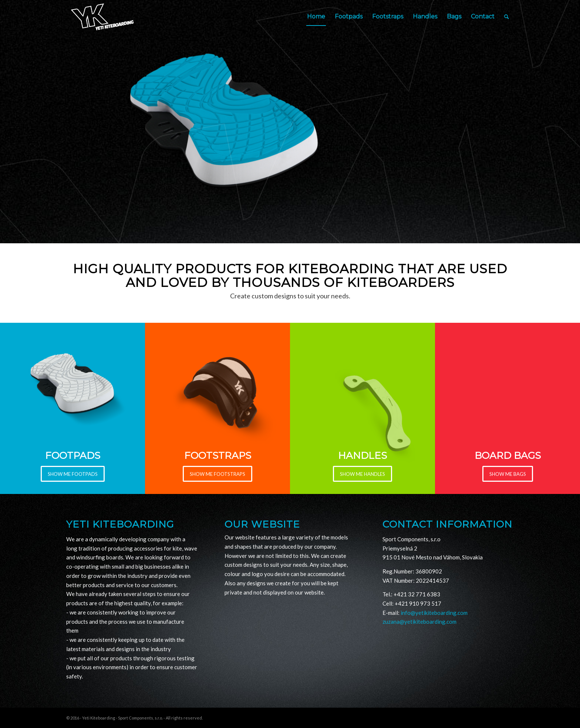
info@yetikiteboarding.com (434, 613)
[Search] (507, 17)
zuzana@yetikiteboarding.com (419, 622)
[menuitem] (316, 17)
